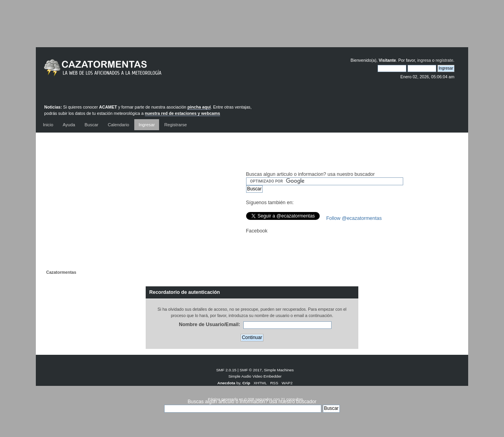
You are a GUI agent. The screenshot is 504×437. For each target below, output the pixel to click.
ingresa (424, 60)
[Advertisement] (252, 30)
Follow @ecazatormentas (354, 218)
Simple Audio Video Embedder (255, 376)
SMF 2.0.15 (226, 370)
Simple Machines (279, 370)
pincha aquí (199, 107)
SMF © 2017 (251, 370)
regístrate (444, 60)
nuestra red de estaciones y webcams (183, 113)
